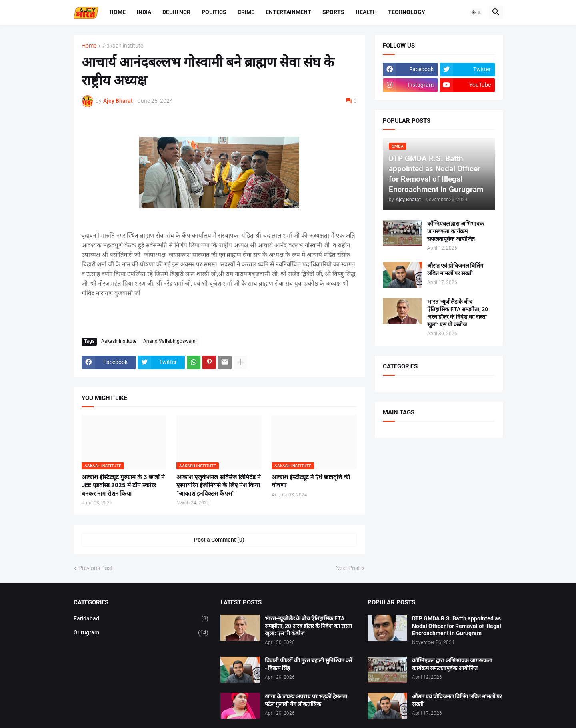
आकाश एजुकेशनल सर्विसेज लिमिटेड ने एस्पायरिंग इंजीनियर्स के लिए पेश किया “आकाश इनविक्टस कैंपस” (218, 485)
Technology (407, 12)
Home (118, 12)
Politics (214, 12)
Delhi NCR (176, 12)
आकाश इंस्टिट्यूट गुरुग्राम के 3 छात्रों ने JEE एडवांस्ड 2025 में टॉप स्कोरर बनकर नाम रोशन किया (123, 485)
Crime (246, 12)
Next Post (348, 568)
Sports (333, 12)
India (144, 12)
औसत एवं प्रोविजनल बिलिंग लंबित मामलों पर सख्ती (455, 269)
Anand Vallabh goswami (170, 341)
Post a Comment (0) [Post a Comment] (219, 540)
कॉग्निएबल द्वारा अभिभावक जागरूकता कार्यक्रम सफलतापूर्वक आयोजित (456, 231)
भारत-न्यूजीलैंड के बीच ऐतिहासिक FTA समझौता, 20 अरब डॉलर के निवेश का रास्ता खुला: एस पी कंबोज (458, 313)
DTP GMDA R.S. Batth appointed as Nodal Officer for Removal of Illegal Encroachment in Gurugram (457, 626)
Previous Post (96, 568)
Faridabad (141, 619)
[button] (476, 12)
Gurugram (141, 633)
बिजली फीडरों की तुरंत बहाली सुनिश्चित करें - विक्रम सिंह (309, 664)
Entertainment (288, 12)
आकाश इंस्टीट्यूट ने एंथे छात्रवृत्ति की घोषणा (311, 481)
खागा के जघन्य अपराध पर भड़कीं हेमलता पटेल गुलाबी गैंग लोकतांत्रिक (306, 700)
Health (366, 12)
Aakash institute (123, 46)
